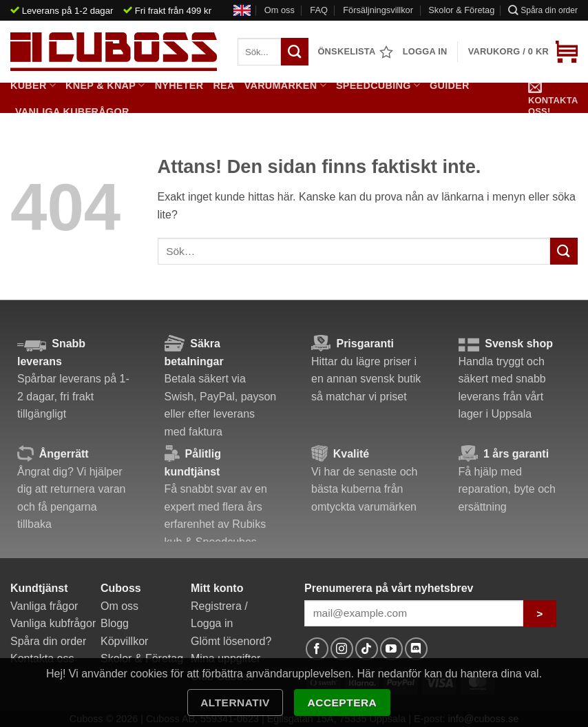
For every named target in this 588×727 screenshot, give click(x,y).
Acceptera (343, 703)
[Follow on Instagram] (342, 649)
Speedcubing (378, 85)
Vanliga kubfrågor (72, 112)
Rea (223, 85)
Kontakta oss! (553, 98)
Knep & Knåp (105, 85)
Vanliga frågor (44, 606)
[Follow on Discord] (416, 649)
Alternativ (235, 703)
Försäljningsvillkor (378, 10)
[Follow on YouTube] (391, 649)
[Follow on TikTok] (367, 649)
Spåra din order (543, 10)
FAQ (319, 10)
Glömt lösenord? (231, 641)
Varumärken (285, 85)
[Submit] (564, 251)
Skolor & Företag (461, 10)
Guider (450, 85)
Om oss (280, 10)
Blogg (115, 623)
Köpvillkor (124, 641)
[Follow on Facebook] (317, 649)
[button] (523, 52)
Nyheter (179, 85)
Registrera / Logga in (219, 615)
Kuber (33, 85)
